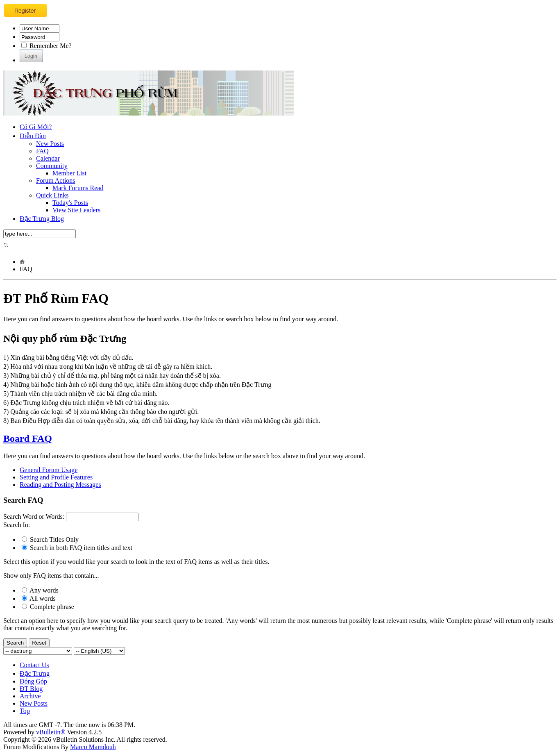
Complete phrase (48, 607)
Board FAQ (28, 438)
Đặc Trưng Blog (42, 219)
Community (52, 166)
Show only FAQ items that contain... (51, 576)
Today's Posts (70, 203)
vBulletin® (51, 732)
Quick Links (52, 195)
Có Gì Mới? (36, 127)
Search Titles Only (50, 539)
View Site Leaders (76, 210)
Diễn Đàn (33, 136)
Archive (30, 696)
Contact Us (34, 665)
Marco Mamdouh (93, 747)
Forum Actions (56, 181)
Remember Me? (46, 46)
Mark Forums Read (78, 188)
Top (25, 711)
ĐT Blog (31, 689)
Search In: (17, 525)
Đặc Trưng (35, 673)
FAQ (42, 151)
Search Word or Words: (34, 517)
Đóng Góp (33, 681)
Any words (40, 590)
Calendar (48, 158)
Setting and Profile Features (56, 477)
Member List (69, 173)
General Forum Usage (49, 470)
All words (39, 598)
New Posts (50, 144)
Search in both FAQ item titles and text (77, 548)
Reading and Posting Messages (60, 485)
